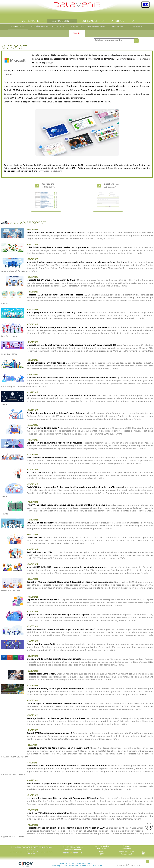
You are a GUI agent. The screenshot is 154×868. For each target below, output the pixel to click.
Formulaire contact (73, 850)
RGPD (102, 851)
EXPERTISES (117, 26)
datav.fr (91, 863)
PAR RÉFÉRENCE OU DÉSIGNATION (48, 26)
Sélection (77, 33)
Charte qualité (102, 849)
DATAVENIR (27, 847)
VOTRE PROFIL (30, 21)
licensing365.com (60, 866)
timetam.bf (97, 866)
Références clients (126, 851)
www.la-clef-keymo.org (128, 865)
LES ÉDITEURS (18, 26)
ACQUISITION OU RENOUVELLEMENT (88, 26)
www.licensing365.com (50, 171)
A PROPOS (118, 21)
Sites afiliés (126, 849)
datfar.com (73, 866)
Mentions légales (102, 846)
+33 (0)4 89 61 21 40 (74, 847)
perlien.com (81, 863)
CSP (36, 98)
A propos (126, 846)
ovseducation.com (67, 863)
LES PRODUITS (60, 21)
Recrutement (126, 854)
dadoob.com (85, 866)
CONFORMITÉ (136, 26)
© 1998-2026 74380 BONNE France (31, 850)
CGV (102, 854)
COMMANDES (89, 21)
